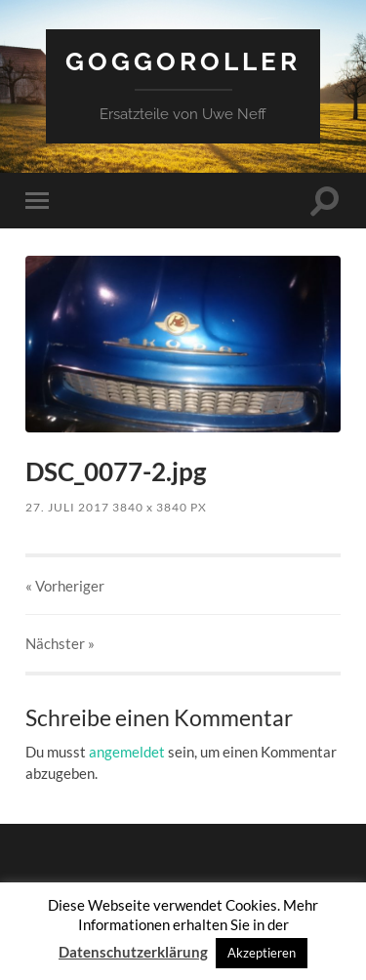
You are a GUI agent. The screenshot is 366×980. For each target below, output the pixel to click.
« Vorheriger (65, 586)
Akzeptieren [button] (262, 953)
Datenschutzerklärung (133, 952)
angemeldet (127, 752)
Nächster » (60, 643)
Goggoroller (183, 61)
